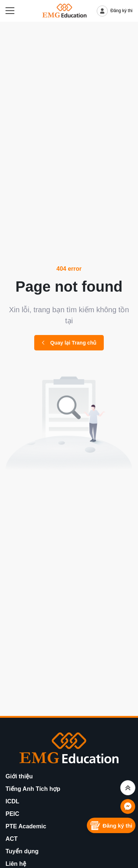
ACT (12, 839)
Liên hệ (16, 864)
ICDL (12, 801)
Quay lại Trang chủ (69, 343)
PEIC (12, 814)
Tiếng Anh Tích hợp (33, 789)
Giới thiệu (19, 776)
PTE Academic (26, 826)
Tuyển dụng (22, 851)
